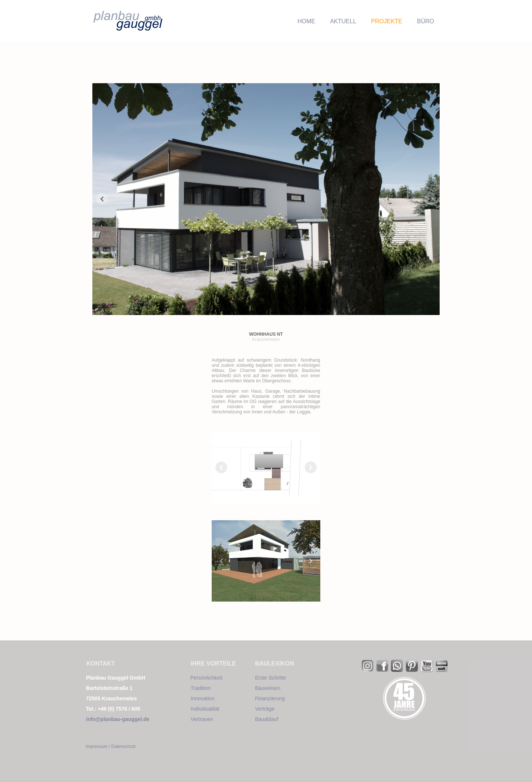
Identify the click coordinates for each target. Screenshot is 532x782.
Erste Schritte (270, 678)
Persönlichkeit (206, 678)
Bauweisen (268, 688)
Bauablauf (267, 719)
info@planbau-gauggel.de (118, 719)
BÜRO (426, 21)
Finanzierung (270, 698)
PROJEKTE (386, 21)
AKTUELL (343, 21)
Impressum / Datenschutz (111, 747)
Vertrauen (202, 719)
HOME (306, 21)
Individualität (205, 709)
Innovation (203, 698)
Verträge (265, 709)
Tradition (201, 688)
